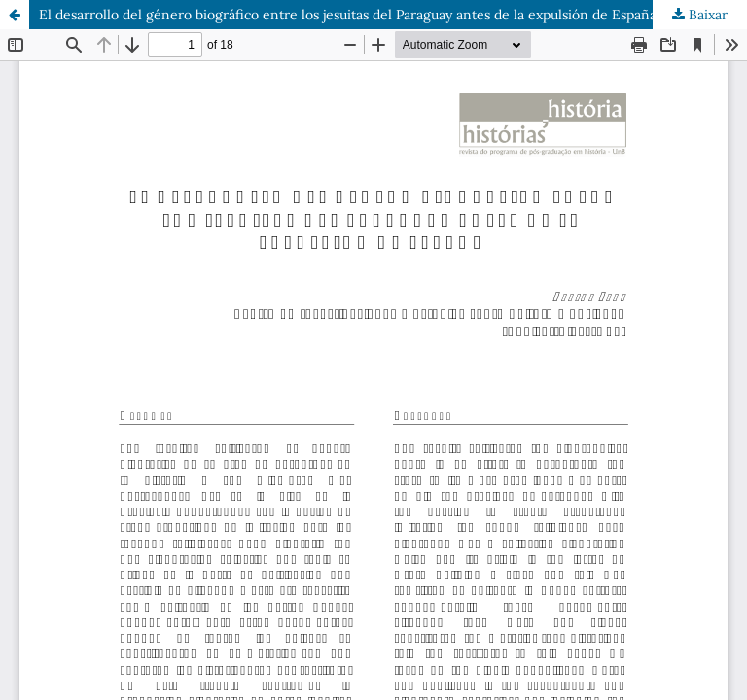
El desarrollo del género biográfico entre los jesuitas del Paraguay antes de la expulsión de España (348, 15)
